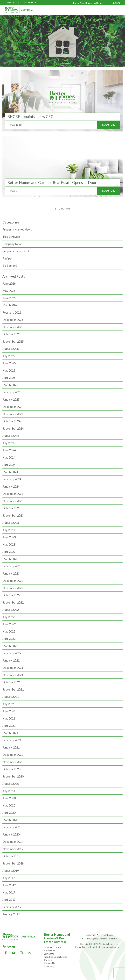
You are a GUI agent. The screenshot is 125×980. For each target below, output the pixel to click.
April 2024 (9, 465)
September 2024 (13, 428)
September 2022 (13, 602)
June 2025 (9, 363)
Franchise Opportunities (56, 957)
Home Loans (50, 951)
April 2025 (9, 378)
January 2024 (11, 486)
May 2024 (9, 457)
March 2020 (10, 820)
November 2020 (13, 762)
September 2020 (13, 776)
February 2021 (12, 740)
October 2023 (11, 508)
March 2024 (10, 472)
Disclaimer (91, 935)
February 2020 (12, 827)
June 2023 (9, 537)
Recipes (8, 258)
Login (23, 3)
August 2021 (11, 697)
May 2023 (9, 544)
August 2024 (11, 436)
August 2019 (11, 871)
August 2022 (11, 610)
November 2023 (13, 501)
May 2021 (9, 718)
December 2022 (13, 581)
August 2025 (11, 349)
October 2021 (11, 682)
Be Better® (10, 266)
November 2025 (13, 327)
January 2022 (11, 660)
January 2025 (11, 399)
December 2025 (13, 320)
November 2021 (13, 675)
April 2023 (9, 552)
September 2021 (13, 689)
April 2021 (9, 726)
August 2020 (11, 784)
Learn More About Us (54, 947)
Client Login (50, 966)
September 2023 (13, 515)
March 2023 (10, 559)
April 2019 (9, 900)
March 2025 (10, 385)
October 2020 (11, 769)
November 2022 (13, 588)
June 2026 (9, 283)
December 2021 (13, 668)
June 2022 (9, 624)
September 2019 (13, 863)
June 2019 (9, 885)
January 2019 (11, 914)
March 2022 (10, 646)
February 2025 (12, 392)
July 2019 (8, 878)
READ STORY (109, 125)
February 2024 (12, 479)
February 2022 (12, 653)
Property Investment (16, 251)
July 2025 (8, 356)
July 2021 (8, 704)
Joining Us (49, 954)
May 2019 (9, 892)
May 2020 (9, 805)
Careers (48, 960)
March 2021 (10, 733)
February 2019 (12, 907)
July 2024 (8, 443)
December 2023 (13, 494)
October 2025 (11, 334)
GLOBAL (116, 3)
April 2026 (9, 298)
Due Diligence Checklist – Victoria (101, 939)
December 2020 (13, 755)
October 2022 (11, 595)
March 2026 (10, 305)
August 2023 (11, 523)
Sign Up (32, 3)
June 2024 (9, 450)
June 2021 (9, 711)
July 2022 (8, 617)
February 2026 (12, 312)
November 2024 (13, 414)
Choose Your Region (82, 3)
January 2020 (11, 834)
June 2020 (9, 798)
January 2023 (11, 573)
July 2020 (8, 791)
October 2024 (11, 421)
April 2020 (9, 813)
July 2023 (8, 530)
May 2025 (9, 370)
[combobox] (101, 3)
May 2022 (9, 631)
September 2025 (13, 341)
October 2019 (11, 856)
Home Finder (12, 3)
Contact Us (49, 963)
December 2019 (13, 842)
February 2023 (12, 566)
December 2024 (13, 407)
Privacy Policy (106, 935)
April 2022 (9, 639)
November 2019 (13, 849)
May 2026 (9, 291)
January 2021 (11, 747)
